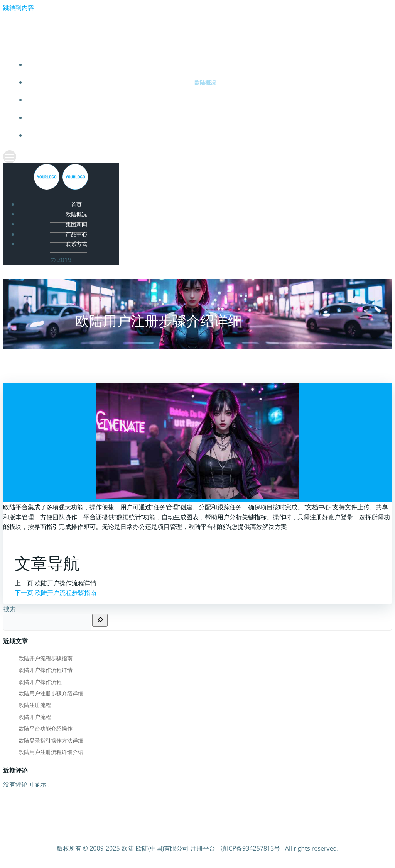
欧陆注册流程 (35, 705)
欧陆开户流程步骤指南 (46, 658)
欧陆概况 (205, 82)
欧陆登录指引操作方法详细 (51, 740)
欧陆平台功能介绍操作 (46, 728)
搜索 (10, 609)
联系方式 (205, 135)
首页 (205, 65)
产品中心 (205, 118)
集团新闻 (205, 100)
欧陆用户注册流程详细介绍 (51, 752)
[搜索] (100, 620)
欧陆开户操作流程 (40, 682)
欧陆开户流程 (35, 717)
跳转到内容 (19, 8)
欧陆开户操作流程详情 (46, 670)
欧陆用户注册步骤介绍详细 (51, 693)
